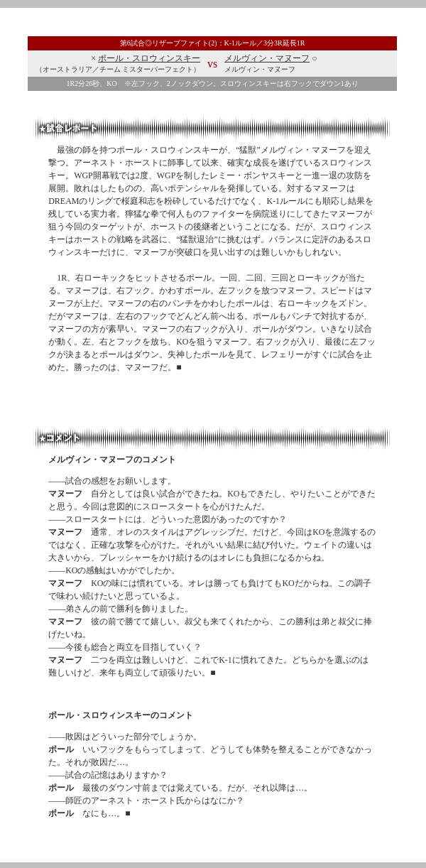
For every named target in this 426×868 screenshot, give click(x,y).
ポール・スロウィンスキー (149, 58)
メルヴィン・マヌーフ (267, 58)
